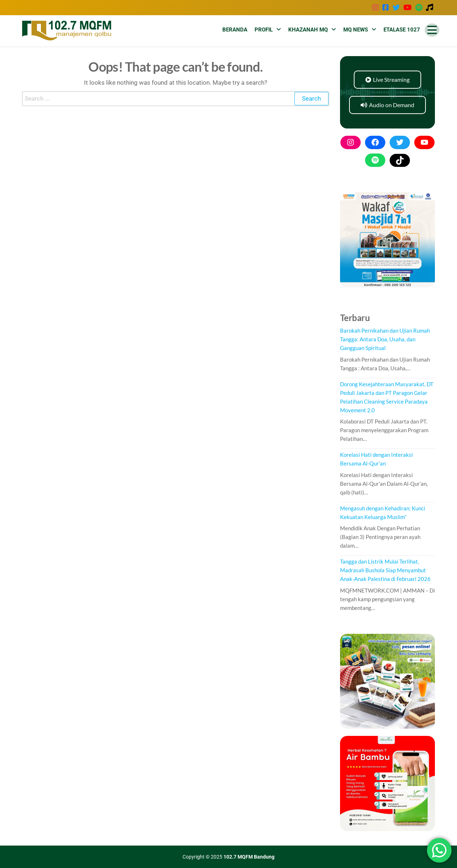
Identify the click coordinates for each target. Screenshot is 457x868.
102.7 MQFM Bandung (249, 857)
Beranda (235, 30)
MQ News (356, 30)
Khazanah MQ (308, 30)
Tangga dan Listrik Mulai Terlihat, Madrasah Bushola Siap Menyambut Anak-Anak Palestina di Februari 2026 (385, 570)
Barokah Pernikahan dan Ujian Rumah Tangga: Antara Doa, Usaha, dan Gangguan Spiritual (385, 339)
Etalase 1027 (402, 30)
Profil (264, 30)
